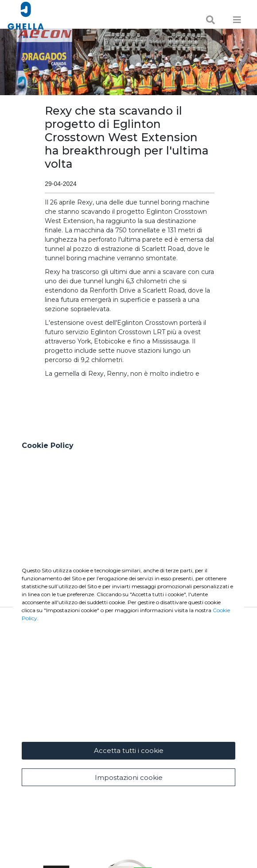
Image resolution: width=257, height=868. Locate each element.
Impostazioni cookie (129, 777)
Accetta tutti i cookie (129, 750)
